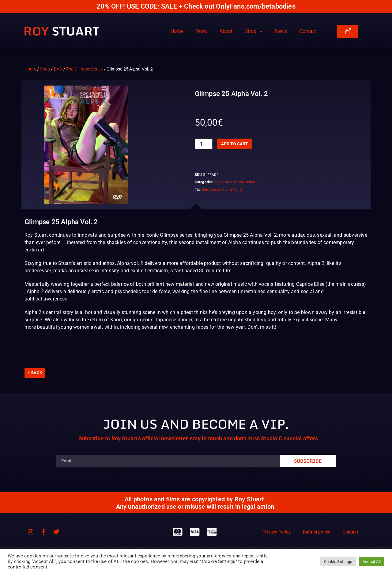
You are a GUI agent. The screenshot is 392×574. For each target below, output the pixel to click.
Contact (308, 31)
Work (202, 31)
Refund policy (317, 532)
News (281, 31)
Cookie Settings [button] (338, 562)
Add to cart (235, 144)
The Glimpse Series (85, 69)
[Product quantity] (204, 144)
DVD (58, 69)
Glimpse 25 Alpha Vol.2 (222, 189)
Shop (254, 31)
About (226, 31)
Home (177, 31)
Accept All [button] (372, 562)
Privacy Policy (277, 532)
